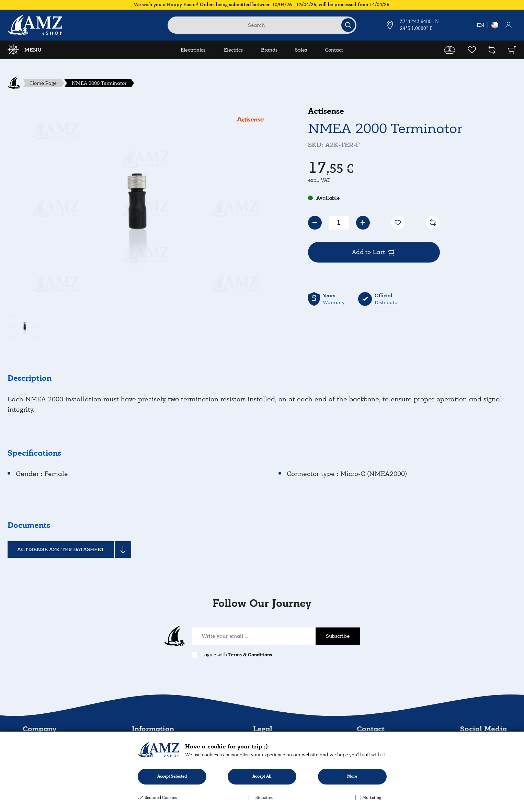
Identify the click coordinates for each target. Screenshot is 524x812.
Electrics (233, 50)
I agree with (237, 655)
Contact (334, 50)
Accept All (262, 776)
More (352, 776)
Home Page (43, 83)
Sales (301, 50)
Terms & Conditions (250, 655)
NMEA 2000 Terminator (99, 83)
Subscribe (338, 636)
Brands (269, 50)
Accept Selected (172, 776)
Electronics (193, 50)
